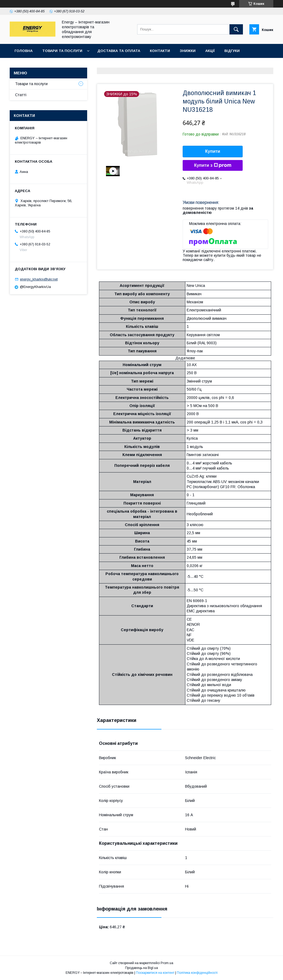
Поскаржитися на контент (155, 973)
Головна (24, 51)
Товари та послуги (62, 51)
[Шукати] (236, 29)
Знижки (188, 51)
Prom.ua (167, 963)
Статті (21, 95)
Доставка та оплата (119, 51)
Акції (210, 51)
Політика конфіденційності (197, 973)
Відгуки (232, 51)
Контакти (160, 51)
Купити (213, 151)
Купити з (213, 165)
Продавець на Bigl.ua (141, 968)
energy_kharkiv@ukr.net (39, 279)
